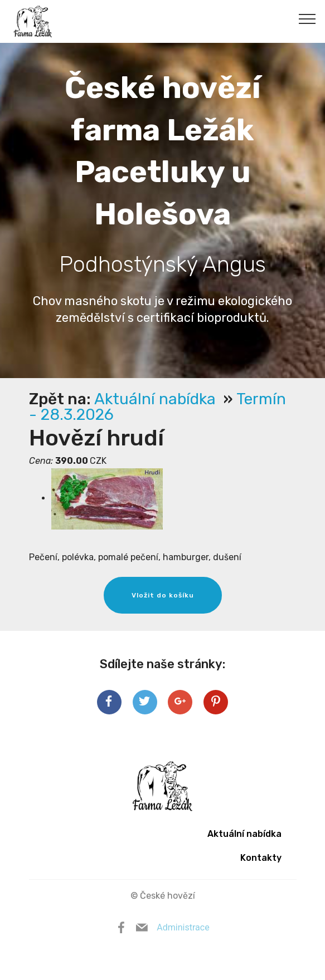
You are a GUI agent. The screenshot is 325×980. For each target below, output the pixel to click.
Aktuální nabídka (157, 399)
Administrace (183, 927)
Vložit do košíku (163, 595)
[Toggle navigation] (307, 18)
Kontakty (261, 858)
